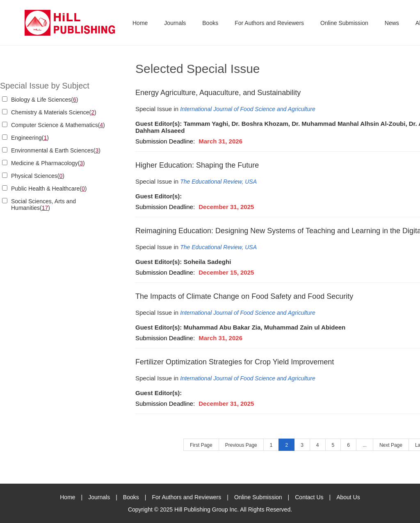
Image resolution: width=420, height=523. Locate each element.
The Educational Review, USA (218, 182)
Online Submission (344, 23)
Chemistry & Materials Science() (54, 112)
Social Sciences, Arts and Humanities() (43, 205)
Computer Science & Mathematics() (58, 125)
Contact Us (309, 497)
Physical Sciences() (38, 176)
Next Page (391, 445)
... (365, 445)
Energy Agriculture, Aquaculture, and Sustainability (218, 93)
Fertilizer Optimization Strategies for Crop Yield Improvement (235, 362)
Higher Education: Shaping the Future (197, 165)
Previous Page (241, 445)
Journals (175, 23)
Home (140, 23)
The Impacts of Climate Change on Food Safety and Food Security (244, 296)
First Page (201, 445)
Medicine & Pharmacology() (48, 163)
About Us (348, 497)
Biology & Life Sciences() (45, 100)
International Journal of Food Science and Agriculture (248, 109)
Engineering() (30, 138)
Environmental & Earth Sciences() (56, 150)
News (392, 23)
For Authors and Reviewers (269, 23)
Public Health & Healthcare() (49, 189)
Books (210, 23)
